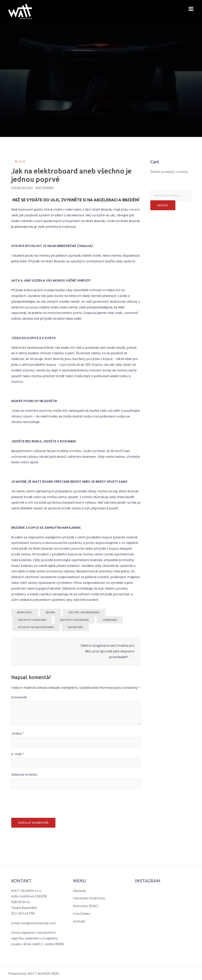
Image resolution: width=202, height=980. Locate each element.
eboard (50, 612)
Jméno (18, 734)
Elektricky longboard (32, 620)
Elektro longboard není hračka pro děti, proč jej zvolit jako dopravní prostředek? (108, 651)
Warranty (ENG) (86, 906)
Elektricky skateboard (74, 620)
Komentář (19, 697)
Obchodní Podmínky (89, 898)
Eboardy (79, 891)
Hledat (163, 205)
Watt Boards (45, 188)
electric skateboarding (84, 612)
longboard (110, 620)
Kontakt (79, 921)
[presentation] (41, 802)
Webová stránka (24, 775)
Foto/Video (82, 914)
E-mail (17, 754)
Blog (21, 162)
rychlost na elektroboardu (36, 627)
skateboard (75, 627)
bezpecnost (25, 612)
